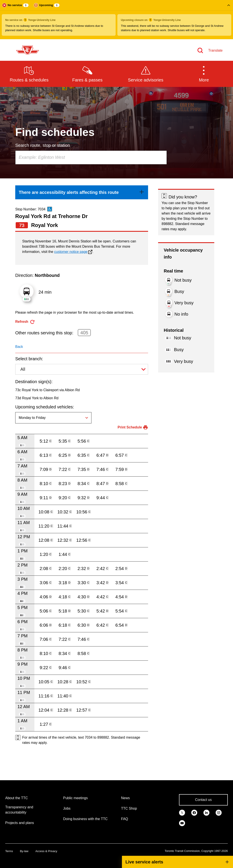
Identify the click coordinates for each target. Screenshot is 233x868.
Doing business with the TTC (85, 819)
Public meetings (75, 798)
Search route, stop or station (43, 145)
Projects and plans (20, 823)
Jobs (67, 808)
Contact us (203, 800)
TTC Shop (129, 808)
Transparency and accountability (19, 810)
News (125, 798)
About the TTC (17, 798)
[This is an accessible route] (50, 209)
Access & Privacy (46, 851)
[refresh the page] (25, 322)
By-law (24, 851)
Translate (215, 50)
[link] (82, 192)
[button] (116, 20)
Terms (9, 851)
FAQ (125, 819)
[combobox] (91, 157)
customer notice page (71, 252)
